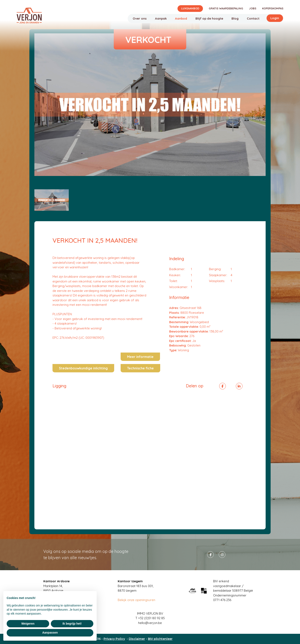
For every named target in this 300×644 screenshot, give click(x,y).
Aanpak (161, 18)
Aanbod (181, 18)
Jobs (253, 8)
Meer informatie (140, 357)
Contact (253, 18)
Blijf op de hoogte (209, 18)
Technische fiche (140, 368)
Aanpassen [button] (50, 633)
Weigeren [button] (28, 624)
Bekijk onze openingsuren (136, 600)
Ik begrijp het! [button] (72, 624)
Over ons (140, 18)
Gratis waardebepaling (226, 8)
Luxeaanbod (190, 8)
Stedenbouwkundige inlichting (83, 368)
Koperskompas (273, 8)
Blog (235, 18)
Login (275, 18)
